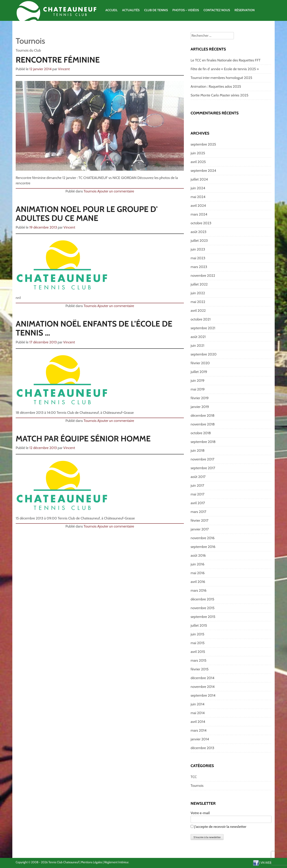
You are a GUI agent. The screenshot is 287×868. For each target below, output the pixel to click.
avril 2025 (198, 162)
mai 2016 (198, 573)
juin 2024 (198, 188)
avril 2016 (198, 582)
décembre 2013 (202, 748)
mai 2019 (198, 389)
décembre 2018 (202, 415)
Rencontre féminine (58, 60)
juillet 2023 (199, 241)
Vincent (64, 69)
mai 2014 (198, 713)
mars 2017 (198, 512)
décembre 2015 (202, 599)
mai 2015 (198, 643)
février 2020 (200, 363)
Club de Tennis (156, 10)
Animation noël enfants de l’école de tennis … (94, 328)
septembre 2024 (203, 171)
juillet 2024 (199, 179)
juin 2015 (197, 634)
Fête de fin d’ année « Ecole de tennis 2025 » (225, 69)
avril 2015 (198, 652)
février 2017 (199, 520)
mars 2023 (199, 267)
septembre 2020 (204, 354)
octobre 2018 (201, 433)
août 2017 (198, 477)
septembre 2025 (203, 144)
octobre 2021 (201, 319)
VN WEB (266, 863)
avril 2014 (198, 722)
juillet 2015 (199, 625)
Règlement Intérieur (116, 862)
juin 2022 (198, 293)
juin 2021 (197, 346)
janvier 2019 (200, 407)
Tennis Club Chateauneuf (64, 862)
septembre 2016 (203, 547)
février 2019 (200, 398)
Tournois (90, 191)
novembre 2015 (203, 608)
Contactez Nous (217, 10)
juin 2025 (198, 153)
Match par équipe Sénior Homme (83, 438)
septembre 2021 (203, 328)
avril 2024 (198, 206)
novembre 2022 (203, 276)
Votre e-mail (231, 816)
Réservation (245, 10)
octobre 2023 (201, 223)
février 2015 (200, 669)
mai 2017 (198, 494)
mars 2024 (199, 214)
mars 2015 (198, 660)
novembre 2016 (203, 538)
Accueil (111, 10)
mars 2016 (199, 590)
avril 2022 (198, 311)
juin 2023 (198, 249)
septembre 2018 (203, 442)
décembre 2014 (202, 678)
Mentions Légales (92, 862)
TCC (194, 777)
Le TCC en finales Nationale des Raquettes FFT (226, 60)
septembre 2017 (203, 468)
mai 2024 (198, 197)
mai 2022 (198, 302)
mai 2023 (198, 258)
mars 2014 (199, 730)
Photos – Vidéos (186, 10)
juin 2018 (198, 450)
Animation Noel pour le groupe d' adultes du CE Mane (87, 214)
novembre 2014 (203, 687)
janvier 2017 (200, 529)
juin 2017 (197, 485)
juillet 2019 (199, 372)
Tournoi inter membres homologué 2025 (221, 78)
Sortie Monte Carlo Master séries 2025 (220, 95)
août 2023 (198, 232)
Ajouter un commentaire (116, 191)
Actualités (131, 10)
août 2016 (198, 555)
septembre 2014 (203, 695)
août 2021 (198, 337)
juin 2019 (198, 381)
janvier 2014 (200, 739)
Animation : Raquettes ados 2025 (216, 86)
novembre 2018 (203, 424)
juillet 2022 (199, 284)
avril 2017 (198, 503)
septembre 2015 (203, 617)
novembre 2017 (202, 459)
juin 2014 (198, 704)
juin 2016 (198, 564)
